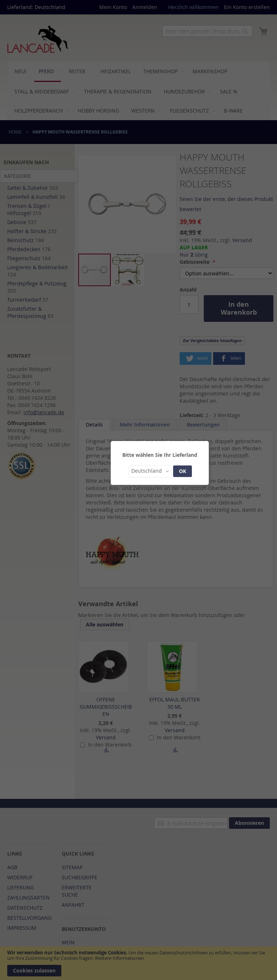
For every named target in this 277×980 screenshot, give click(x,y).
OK (183, 471)
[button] (150, 471)
